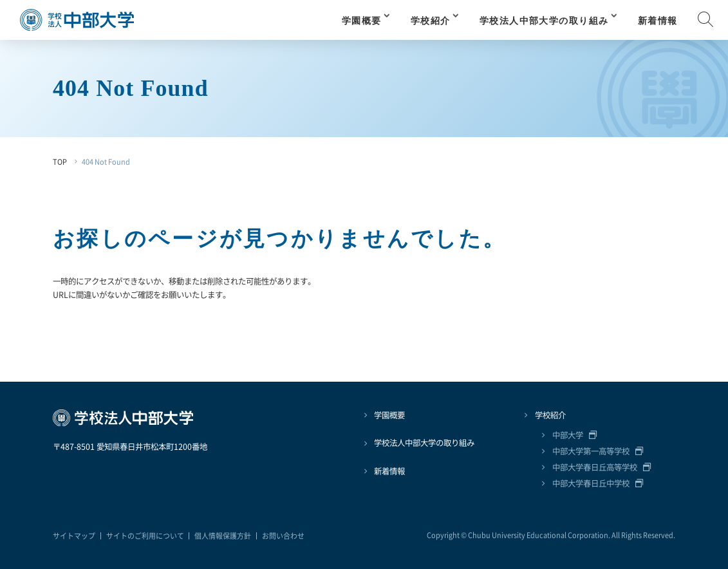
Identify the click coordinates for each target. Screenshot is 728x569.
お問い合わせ (283, 536)
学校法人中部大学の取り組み (544, 21)
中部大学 (568, 435)
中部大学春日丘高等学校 (595, 467)
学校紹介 (431, 21)
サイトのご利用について (145, 536)
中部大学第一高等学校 (591, 451)
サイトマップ (74, 536)
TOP (60, 162)
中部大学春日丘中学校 (591, 483)
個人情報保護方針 (223, 536)
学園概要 (362, 21)
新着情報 (658, 21)
